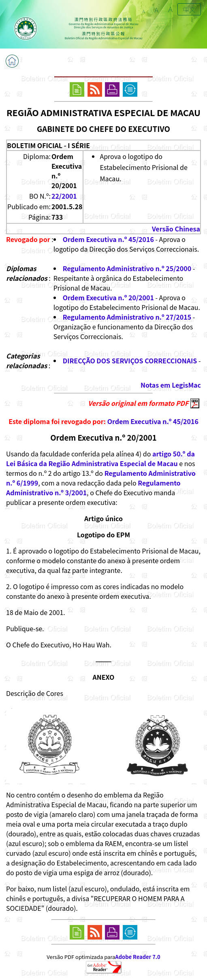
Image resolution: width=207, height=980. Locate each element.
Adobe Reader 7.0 (138, 957)
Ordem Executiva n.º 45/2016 (108, 239)
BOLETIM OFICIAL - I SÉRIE (48, 145)
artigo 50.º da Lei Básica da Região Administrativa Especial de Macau (100, 458)
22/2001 (64, 196)
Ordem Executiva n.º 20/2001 (108, 297)
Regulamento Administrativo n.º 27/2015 (127, 317)
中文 (189, 9)
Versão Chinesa (176, 229)
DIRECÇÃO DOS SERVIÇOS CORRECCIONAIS (130, 361)
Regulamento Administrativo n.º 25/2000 (127, 268)
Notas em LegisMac (171, 385)
